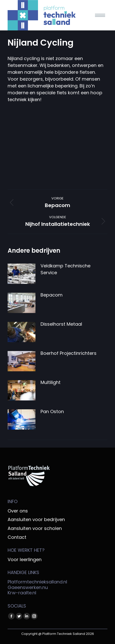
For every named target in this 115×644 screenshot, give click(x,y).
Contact (17, 537)
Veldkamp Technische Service (65, 269)
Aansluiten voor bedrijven (36, 520)
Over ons (18, 511)
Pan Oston (52, 411)
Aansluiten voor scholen (35, 528)
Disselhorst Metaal (61, 324)
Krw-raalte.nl (22, 593)
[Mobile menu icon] (100, 15)
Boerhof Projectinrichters (69, 353)
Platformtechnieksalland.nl (37, 582)
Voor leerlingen (25, 560)
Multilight (51, 382)
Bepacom (52, 295)
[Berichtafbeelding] (22, 274)
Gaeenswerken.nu (28, 587)
